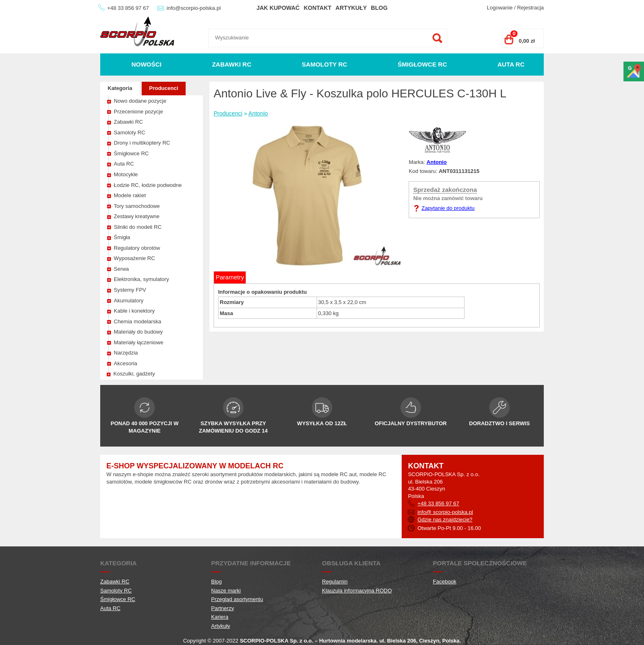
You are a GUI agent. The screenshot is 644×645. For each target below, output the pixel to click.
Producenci (164, 88)
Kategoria (120, 88)
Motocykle (126, 174)
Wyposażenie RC (134, 258)
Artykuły (351, 8)
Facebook (445, 582)
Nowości (146, 64)
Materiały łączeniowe (139, 342)
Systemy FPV (130, 290)
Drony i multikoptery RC (142, 143)
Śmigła (122, 237)
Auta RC (511, 64)
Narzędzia (126, 353)
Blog (379, 8)
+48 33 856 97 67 (128, 8)
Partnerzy (223, 608)
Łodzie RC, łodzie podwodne (148, 185)
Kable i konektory (134, 311)
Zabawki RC (232, 64)
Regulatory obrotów (137, 248)
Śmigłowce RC (422, 64)
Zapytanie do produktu (448, 208)
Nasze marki (226, 591)
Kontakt (317, 8)
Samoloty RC (325, 64)
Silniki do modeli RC (138, 227)
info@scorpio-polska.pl (194, 8)
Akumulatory (129, 301)
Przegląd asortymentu (237, 599)
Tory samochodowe (137, 206)
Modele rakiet (130, 195)
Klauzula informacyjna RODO (357, 591)
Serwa (121, 269)
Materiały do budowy (138, 332)
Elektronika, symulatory (141, 279)
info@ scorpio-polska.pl (445, 512)
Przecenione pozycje (138, 112)
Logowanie (500, 8)
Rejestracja (530, 8)
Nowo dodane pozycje (140, 101)
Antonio (258, 113)
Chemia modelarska (138, 321)
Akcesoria (125, 363)
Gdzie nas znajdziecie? (445, 519)
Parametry (230, 277)
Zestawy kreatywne (137, 216)
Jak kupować (278, 8)
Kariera (220, 617)
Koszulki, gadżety (134, 374)
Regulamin (335, 582)
